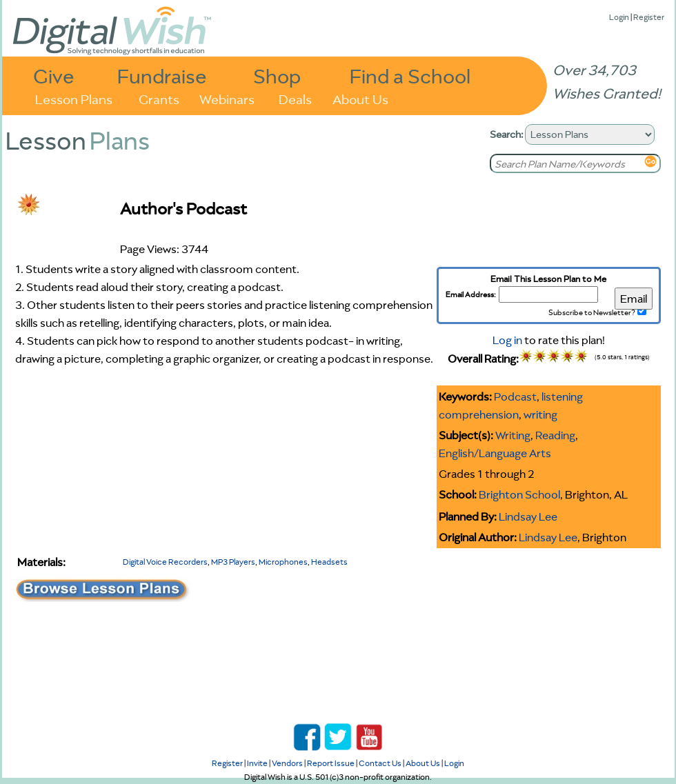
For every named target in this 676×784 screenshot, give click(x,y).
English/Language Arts (495, 453)
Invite (257, 763)
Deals (295, 98)
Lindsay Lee (528, 516)
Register (649, 17)
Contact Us (380, 763)
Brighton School (519, 494)
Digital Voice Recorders (165, 562)
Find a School (410, 76)
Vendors (287, 763)
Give (54, 76)
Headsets (329, 562)
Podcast (515, 396)
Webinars (227, 98)
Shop (277, 76)
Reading (555, 435)
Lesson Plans (74, 98)
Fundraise (162, 76)
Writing (513, 435)
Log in (507, 340)
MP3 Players (233, 562)
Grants (159, 98)
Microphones (283, 562)
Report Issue (331, 763)
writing (540, 414)
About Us (360, 98)
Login (619, 17)
